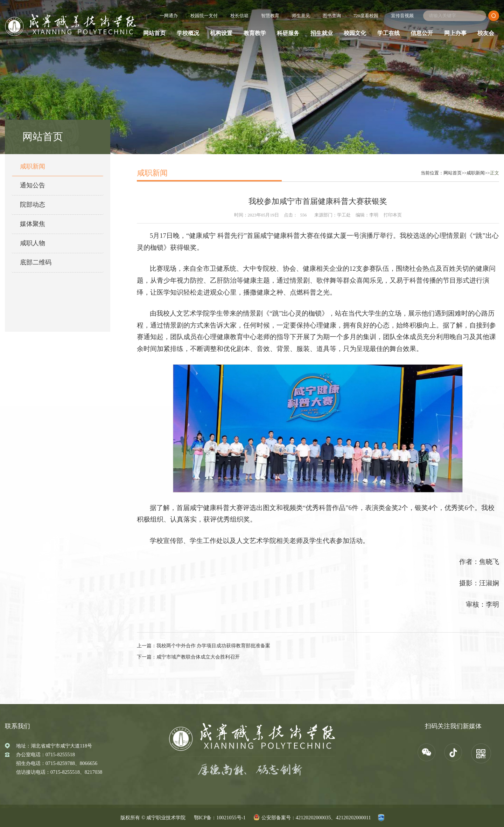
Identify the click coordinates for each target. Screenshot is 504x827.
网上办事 (455, 33)
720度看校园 (366, 16)
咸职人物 (33, 243)
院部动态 (33, 205)
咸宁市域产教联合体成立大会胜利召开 (198, 657)
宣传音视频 (402, 16)
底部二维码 (36, 262)
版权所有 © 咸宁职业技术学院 (153, 818)
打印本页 (393, 215)
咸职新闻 (33, 166)
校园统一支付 (204, 16)
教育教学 (255, 33)
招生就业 (322, 33)
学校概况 (188, 33)
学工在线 (388, 33)
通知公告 (33, 185)
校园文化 (355, 33)
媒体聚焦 (33, 224)
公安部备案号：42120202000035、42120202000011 (316, 818)
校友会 (486, 33)
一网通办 (169, 16)
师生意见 (301, 16)
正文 (495, 173)
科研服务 (288, 33)
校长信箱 (239, 16)
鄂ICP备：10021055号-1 (220, 818)
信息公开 (422, 33)
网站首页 (154, 33)
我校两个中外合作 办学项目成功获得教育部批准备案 (213, 646)
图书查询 (332, 16)
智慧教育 (270, 16)
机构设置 (221, 33)
